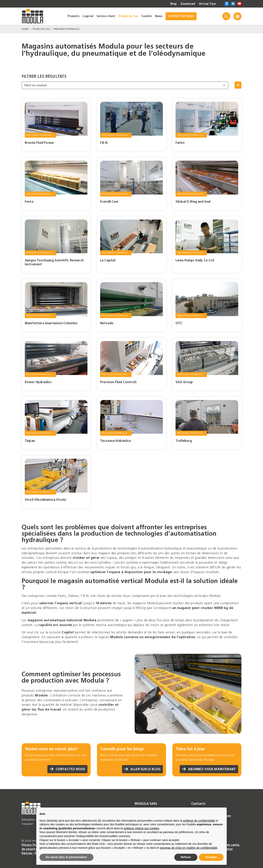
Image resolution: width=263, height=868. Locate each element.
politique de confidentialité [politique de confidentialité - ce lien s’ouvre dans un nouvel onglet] (199, 821)
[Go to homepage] (33, 16)
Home (25, 29)
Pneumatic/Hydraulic (67, 29)
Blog (174, 4)
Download (188, 4)
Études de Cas (128, 16)
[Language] (237, 16)
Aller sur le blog (142, 769)
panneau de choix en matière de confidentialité (189, 848)
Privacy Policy (32, 845)
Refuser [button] (186, 857)
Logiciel (88, 16)
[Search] (226, 16)
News (159, 16)
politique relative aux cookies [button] (141, 828)
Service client (106, 16)
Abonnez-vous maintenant (209, 769)
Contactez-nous (67, 769)
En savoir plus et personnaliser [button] (66, 857)
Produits (74, 16)
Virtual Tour (207, 4)
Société (147, 16)
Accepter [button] (211, 857)
